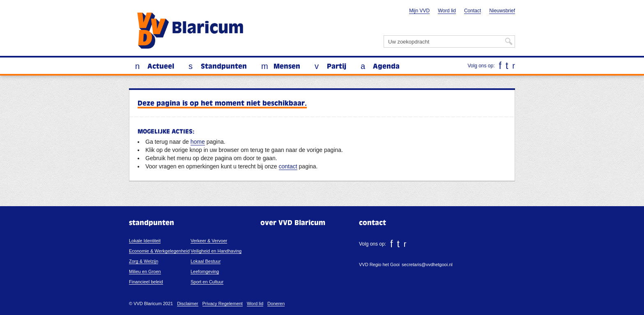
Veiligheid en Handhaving (216, 251)
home (198, 142)
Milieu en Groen (145, 271)
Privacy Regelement (223, 304)
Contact (473, 11)
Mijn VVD (419, 11)
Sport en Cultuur (207, 282)
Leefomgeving (205, 271)
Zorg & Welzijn (144, 261)
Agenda (386, 67)
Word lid (447, 11)
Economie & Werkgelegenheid (159, 251)
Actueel (161, 67)
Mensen (287, 67)
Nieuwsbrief (502, 11)
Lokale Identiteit (145, 241)
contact (288, 166)
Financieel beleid (146, 282)
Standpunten (224, 67)
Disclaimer (187, 304)
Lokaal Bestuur (206, 261)
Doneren (276, 304)
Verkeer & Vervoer (209, 241)
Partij (337, 67)
